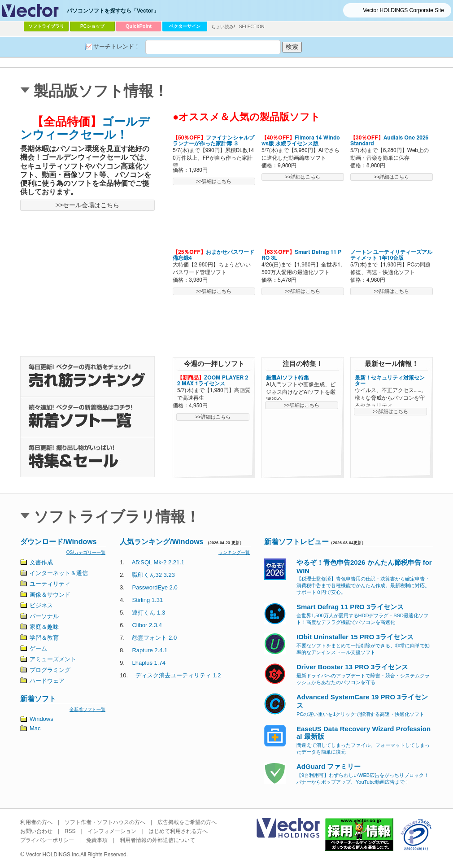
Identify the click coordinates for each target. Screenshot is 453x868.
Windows (41, 719)
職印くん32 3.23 (153, 575)
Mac (35, 728)
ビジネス (41, 605)
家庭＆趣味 (44, 627)
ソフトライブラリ (46, 26)
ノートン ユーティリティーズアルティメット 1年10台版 (391, 255)
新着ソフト (38, 699)
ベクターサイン (185, 26)
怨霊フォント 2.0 (154, 638)
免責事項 (97, 840)
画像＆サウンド (50, 595)
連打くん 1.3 (148, 613)
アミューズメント (53, 659)
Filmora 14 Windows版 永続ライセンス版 (301, 141)
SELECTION (252, 27)
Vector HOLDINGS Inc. (53, 855)
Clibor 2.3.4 (147, 625)
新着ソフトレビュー (296, 542)
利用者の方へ (36, 822)
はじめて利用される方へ (178, 831)
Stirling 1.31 (147, 600)
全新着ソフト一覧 (87, 709)
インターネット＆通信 (59, 573)
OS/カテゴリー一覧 (86, 552)
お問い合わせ (36, 831)
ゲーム (38, 648)
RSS (70, 831)
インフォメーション (112, 831)
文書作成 (41, 562)
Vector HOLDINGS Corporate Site (403, 10)
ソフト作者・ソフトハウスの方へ (105, 822)
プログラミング (50, 670)
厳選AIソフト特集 (287, 378)
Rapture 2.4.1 (150, 650)
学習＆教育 (44, 638)
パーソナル (44, 616)
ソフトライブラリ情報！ (117, 517)
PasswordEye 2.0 (155, 587)
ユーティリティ (50, 584)
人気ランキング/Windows (162, 542)
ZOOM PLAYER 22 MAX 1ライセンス (213, 381)
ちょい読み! (223, 27)
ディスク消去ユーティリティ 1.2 (178, 675)
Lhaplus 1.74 (148, 663)
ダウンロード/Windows (59, 542)
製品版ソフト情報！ (101, 91)
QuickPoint (139, 26)
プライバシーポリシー (47, 840)
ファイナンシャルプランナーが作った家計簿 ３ (213, 141)
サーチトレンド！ (117, 46)
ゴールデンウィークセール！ (85, 128)
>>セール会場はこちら (87, 205)
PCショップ (92, 26)
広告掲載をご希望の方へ (187, 822)
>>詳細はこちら (214, 181)
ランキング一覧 (234, 552)
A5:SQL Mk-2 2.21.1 (158, 562)
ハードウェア (47, 681)
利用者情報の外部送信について (157, 840)
